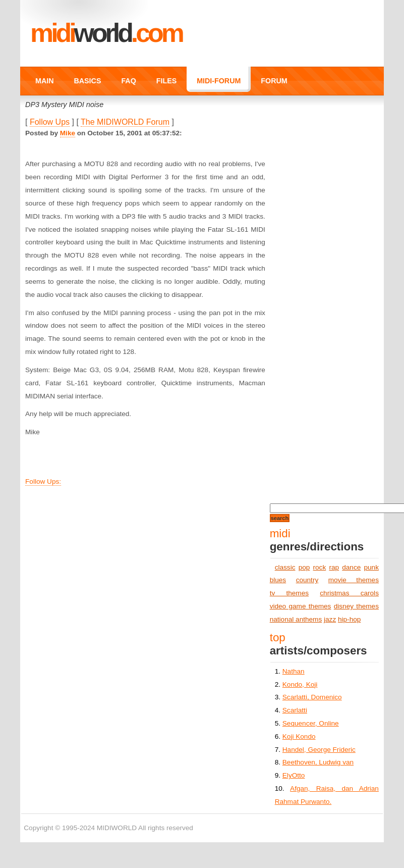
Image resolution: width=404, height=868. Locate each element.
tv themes (289, 593)
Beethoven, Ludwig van (318, 762)
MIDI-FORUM (219, 81)
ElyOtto (294, 775)
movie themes (354, 580)
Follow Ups (50, 122)
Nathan (294, 671)
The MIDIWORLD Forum (125, 122)
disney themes (356, 606)
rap (334, 567)
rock (320, 567)
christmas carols (349, 593)
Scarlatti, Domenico (312, 697)
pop (304, 567)
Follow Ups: (43, 481)
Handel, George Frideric (319, 750)
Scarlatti (295, 710)
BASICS (88, 81)
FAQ (128, 81)
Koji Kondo (299, 736)
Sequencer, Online (311, 723)
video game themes (301, 606)
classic (285, 567)
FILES (166, 81)
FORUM (274, 81)
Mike (68, 133)
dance (351, 567)
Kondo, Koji (300, 684)
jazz (330, 619)
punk (371, 567)
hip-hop (349, 619)
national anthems (296, 619)
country (307, 580)
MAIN (44, 81)
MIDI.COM (106, 33)
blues (278, 580)
